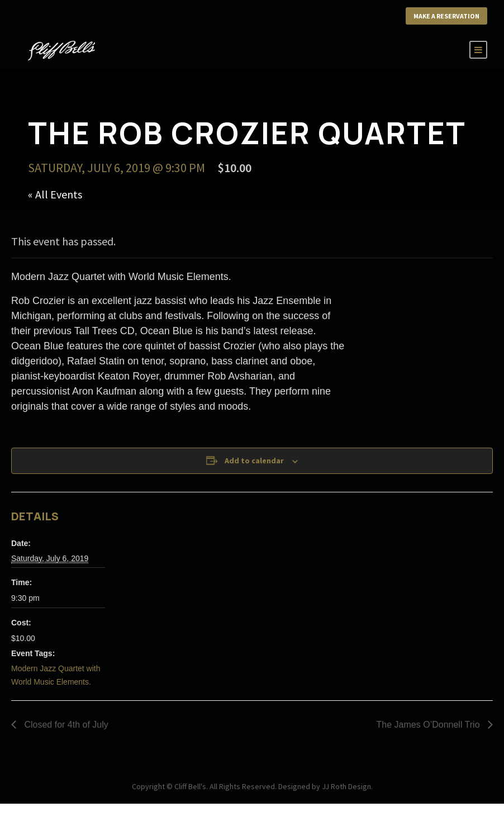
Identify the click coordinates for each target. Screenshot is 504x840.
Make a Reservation (446, 16)
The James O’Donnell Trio (429, 725)
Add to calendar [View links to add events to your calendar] (254, 461)
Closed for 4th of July (65, 725)
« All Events (55, 194)
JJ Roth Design (346, 786)
